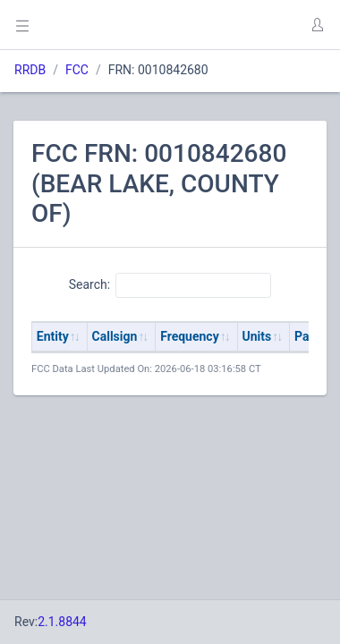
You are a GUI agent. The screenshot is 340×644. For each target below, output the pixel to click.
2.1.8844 (62, 622)
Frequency (190, 336)
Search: (170, 285)
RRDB (30, 70)
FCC (77, 70)
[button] (317, 25)
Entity (53, 336)
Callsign (115, 336)
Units (257, 336)
